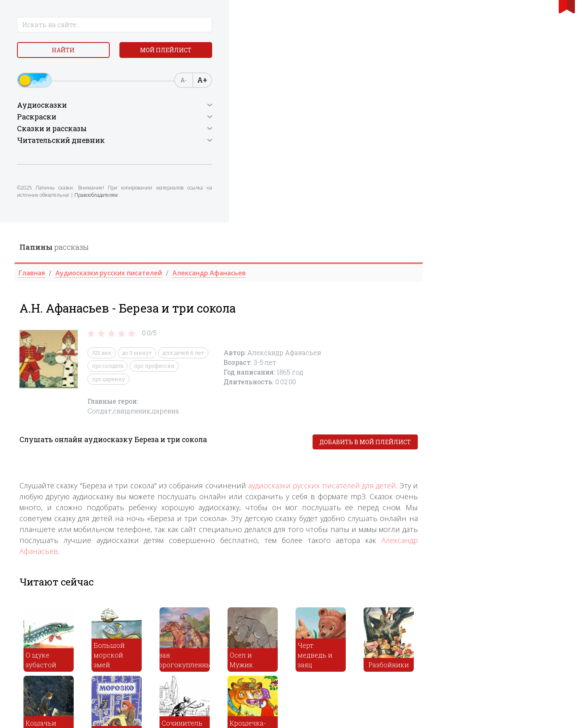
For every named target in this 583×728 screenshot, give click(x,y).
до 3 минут (283, 130)
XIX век (247, 130)
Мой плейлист (73, 71)
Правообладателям (76, 220)
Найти (73, 52)
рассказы (200, 25)
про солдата (253, 143)
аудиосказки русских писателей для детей (468, 263)
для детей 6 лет (329, 130)
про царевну (254, 157)
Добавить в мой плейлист (511, 220)
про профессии (300, 143)
